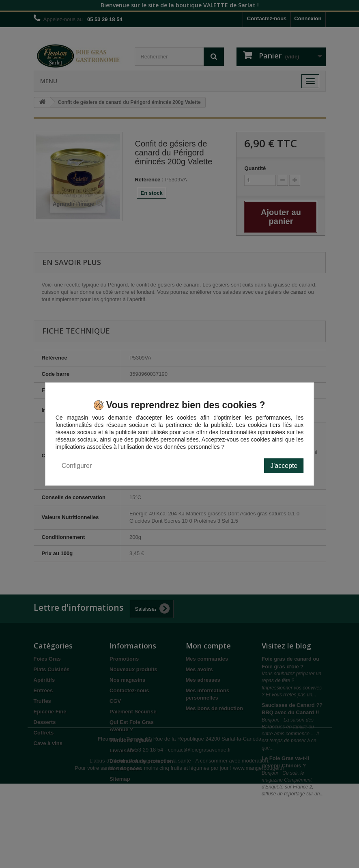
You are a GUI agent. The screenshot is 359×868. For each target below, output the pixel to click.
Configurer (77, 466)
